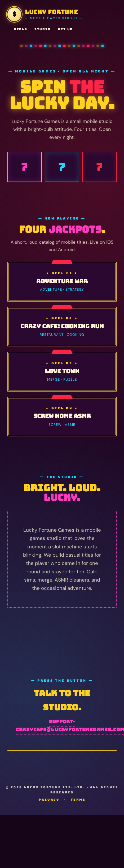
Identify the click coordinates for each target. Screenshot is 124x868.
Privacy (49, 800)
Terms (78, 800)
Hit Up (65, 29)
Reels (20, 29)
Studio (43, 29)
